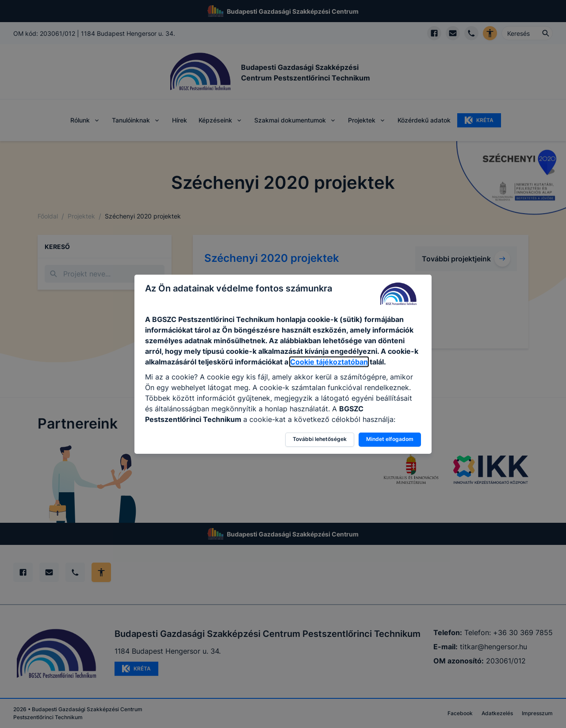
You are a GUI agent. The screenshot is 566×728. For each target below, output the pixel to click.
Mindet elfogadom (390, 439)
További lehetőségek (320, 439)
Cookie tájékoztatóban (329, 362)
